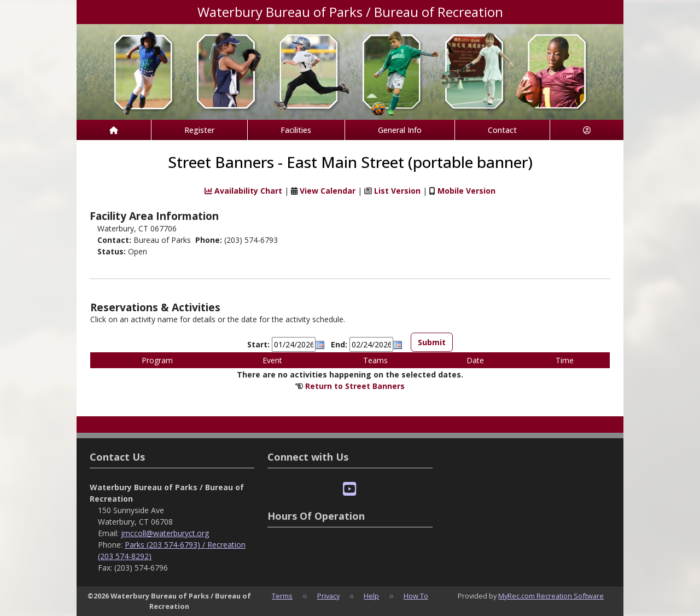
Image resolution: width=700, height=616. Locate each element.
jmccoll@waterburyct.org (165, 533)
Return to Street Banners (355, 386)
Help (371, 596)
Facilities (296, 130)
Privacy (328, 596)
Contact (502, 130)
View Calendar (328, 191)
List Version (397, 191)
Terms (282, 596)
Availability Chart (243, 191)
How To (416, 596)
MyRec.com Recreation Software (551, 596)
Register (199, 130)
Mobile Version (466, 191)
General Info (400, 130)
